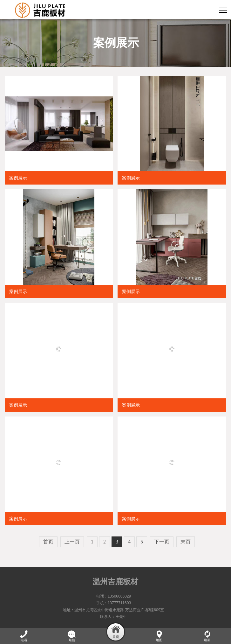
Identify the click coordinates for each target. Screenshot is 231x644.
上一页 (72, 542)
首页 (48, 542)
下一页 (162, 542)
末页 (186, 542)
